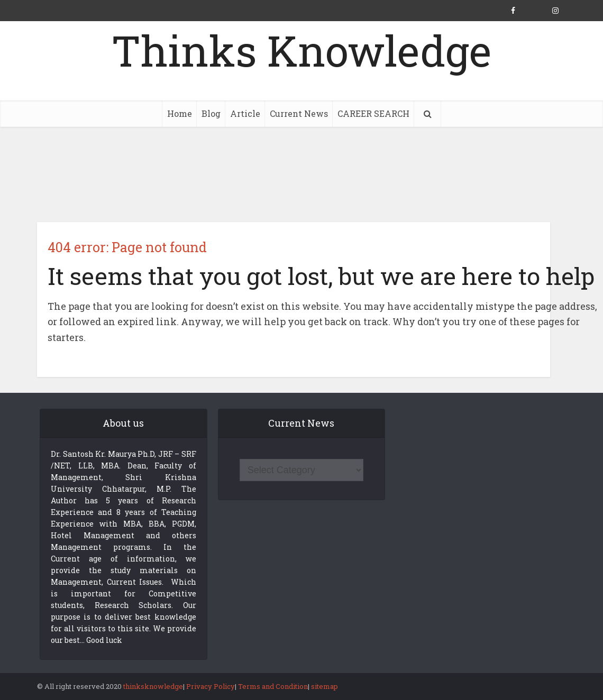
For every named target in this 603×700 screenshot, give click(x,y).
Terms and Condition (273, 686)
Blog (211, 113)
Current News (299, 113)
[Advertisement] (301, 174)
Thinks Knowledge (301, 50)
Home (180, 113)
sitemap (325, 686)
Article (245, 113)
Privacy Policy (211, 686)
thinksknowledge (153, 686)
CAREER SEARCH (373, 113)
